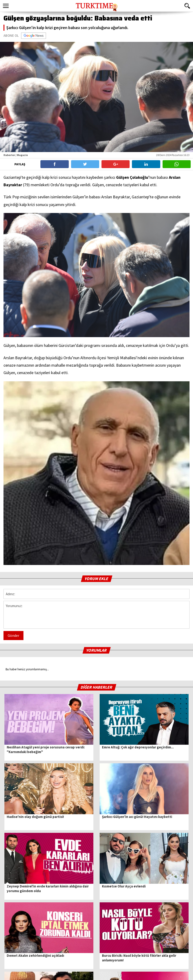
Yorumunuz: (96, 615)
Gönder (13, 635)
